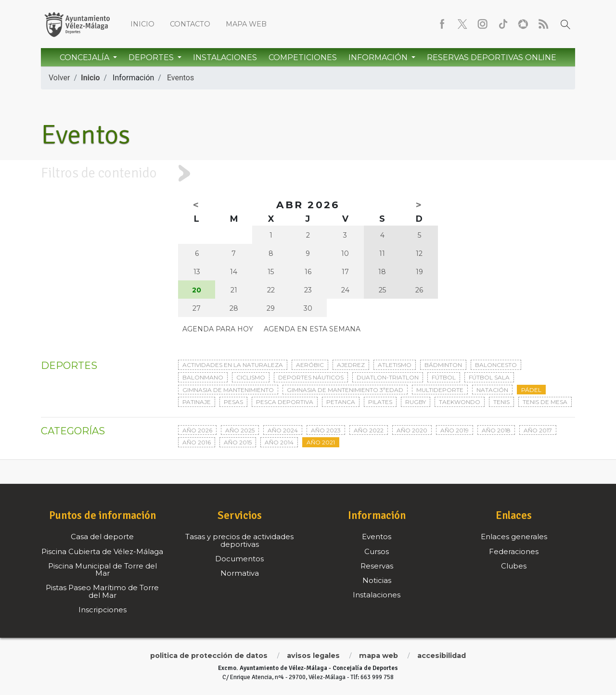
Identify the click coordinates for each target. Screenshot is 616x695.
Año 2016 (197, 442)
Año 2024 (283, 430)
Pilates (380, 402)
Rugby (416, 402)
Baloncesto (496, 365)
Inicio (142, 24)
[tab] (308, 173)
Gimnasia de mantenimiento (228, 390)
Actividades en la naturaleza (233, 365)
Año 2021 (321, 442)
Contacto (190, 24)
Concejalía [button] (85, 57)
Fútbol (444, 377)
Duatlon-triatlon (388, 377)
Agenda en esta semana (312, 329)
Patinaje (197, 402)
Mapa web (246, 24)
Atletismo (395, 365)
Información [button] (379, 57)
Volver (59, 78)
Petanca (341, 402)
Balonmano (203, 377)
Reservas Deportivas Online (492, 57)
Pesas (233, 402)
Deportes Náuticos (311, 377)
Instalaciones (225, 57)
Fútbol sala (489, 377)
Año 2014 (279, 442)
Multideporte (440, 390)
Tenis (501, 402)
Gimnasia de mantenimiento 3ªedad (345, 390)
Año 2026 (197, 430)
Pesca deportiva (285, 402)
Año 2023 (326, 430)
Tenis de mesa (545, 402)
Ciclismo (251, 377)
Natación (492, 390)
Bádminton (443, 365)
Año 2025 (240, 430)
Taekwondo (460, 402)
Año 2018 (496, 430)
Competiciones (303, 57)
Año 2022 (369, 430)
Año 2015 (238, 442)
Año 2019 (455, 430)
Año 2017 (538, 430)
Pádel (531, 390)
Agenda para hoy (218, 329)
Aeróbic (310, 365)
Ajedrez (351, 365)
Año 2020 (412, 430)
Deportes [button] (152, 57)
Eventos (180, 78)
